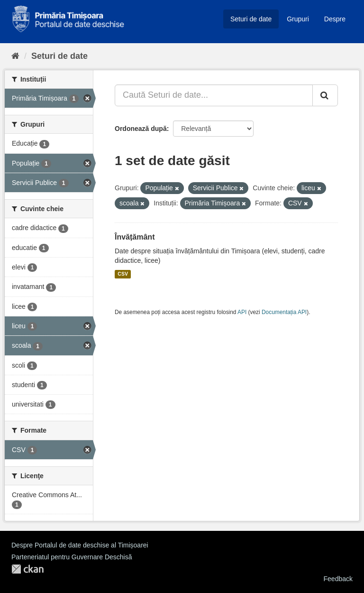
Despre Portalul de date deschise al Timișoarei (80, 545)
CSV (123, 274)
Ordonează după (141, 129)
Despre (335, 19)
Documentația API (284, 312)
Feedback (338, 579)
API (242, 312)
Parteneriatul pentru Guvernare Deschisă (72, 557)
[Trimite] (325, 95)
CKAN (27, 569)
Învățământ (135, 237)
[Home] (15, 56)
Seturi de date (251, 19)
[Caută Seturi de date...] (214, 95)
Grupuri (298, 19)
